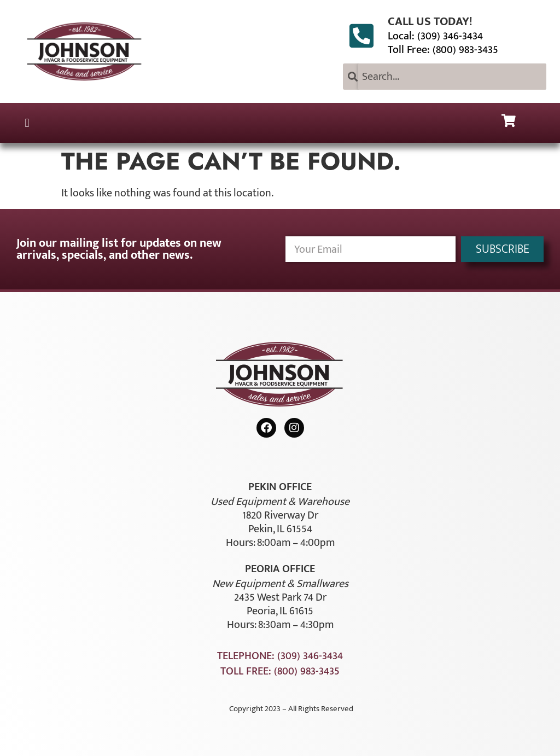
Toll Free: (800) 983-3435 (443, 50)
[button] (27, 123)
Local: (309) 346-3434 (435, 36)
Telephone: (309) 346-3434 (280, 656)
